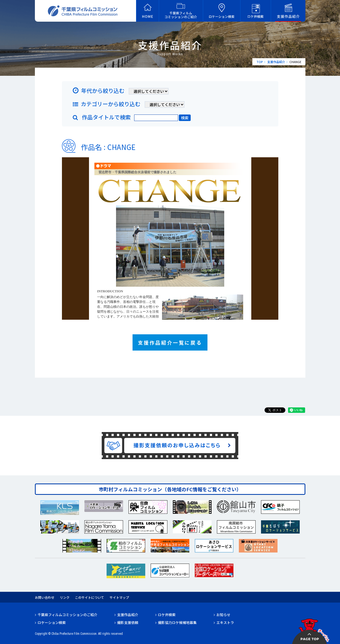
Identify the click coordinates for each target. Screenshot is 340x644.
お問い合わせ (45, 597)
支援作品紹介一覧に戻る (170, 342)
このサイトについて (90, 597)
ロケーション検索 (52, 622)
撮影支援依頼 (128, 622)
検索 (185, 118)
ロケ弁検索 (167, 615)
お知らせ (223, 615)
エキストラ (225, 622)
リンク (65, 597)
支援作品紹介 (276, 62)
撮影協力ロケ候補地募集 (177, 622)
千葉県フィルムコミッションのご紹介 (67, 615)
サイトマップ (119, 597)
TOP (260, 62)
